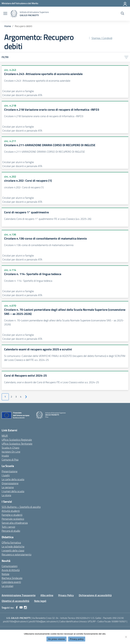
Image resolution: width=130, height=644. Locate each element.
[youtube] (21, 608)
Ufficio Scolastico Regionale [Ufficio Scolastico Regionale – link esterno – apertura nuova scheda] (17, 440)
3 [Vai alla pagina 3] (16, 397)
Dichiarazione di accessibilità (95, 595)
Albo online (47, 595)
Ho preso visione (56, 639)
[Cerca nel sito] (122, 14)
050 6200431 (83, 618)
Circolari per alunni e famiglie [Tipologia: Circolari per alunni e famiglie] (18, 91)
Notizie (5, 574)
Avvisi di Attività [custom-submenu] (11, 570)
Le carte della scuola (13, 479)
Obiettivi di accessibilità (15, 601)
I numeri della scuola (13, 491)
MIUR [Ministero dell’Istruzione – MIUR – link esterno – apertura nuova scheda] (5, 436)
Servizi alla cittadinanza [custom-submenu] (15, 523)
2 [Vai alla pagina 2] (11, 397)
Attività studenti (11, 511)
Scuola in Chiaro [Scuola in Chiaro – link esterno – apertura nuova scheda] (10, 448)
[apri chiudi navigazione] (5, 14)
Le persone (8, 487)
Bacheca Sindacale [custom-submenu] (12, 578)
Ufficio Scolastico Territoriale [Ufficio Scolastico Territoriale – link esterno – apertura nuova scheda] (17, 444)
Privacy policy (77, 639)
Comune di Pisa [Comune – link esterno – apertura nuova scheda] (10, 460)
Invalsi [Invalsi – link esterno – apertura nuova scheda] (5, 456)
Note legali (40, 601)
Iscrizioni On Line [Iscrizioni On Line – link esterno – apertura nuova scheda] (11, 452)
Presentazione (10, 471)
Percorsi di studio (11, 531)
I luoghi (6, 475)
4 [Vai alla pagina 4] (21, 397)
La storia (6, 495)
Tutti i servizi (8, 527)
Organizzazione (10, 483)
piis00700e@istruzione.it (15, 621)
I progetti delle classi (13, 550)
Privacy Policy (66, 595)
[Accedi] (125, 3)
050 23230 (118, 618)
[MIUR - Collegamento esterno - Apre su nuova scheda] (20, 3)
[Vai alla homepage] (14, 14)
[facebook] (17, 608)
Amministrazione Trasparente (19, 595)
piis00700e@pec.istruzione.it (43, 621)
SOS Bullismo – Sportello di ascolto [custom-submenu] (21, 507)
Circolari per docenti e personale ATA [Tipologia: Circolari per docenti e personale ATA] (22, 95)
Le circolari (7, 586)
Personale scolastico (13, 519)
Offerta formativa (11, 542)
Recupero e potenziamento (16, 554)
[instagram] (25, 608)
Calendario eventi (11, 582)
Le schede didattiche (13, 546)
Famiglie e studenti (12, 515)
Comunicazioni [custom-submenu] (10, 566)
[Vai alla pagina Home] (8, 26)
